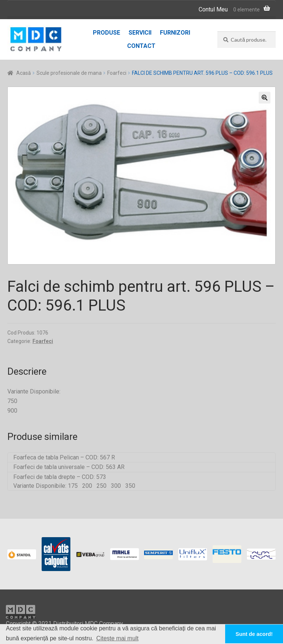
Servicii (140, 33)
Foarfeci (117, 73)
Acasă (24, 73)
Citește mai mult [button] (117, 638)
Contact (141, 46)
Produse (106, 33)
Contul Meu (213, 9)
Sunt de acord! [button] (254, 634)
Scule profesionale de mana (69, 73)
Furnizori (175, 33)
